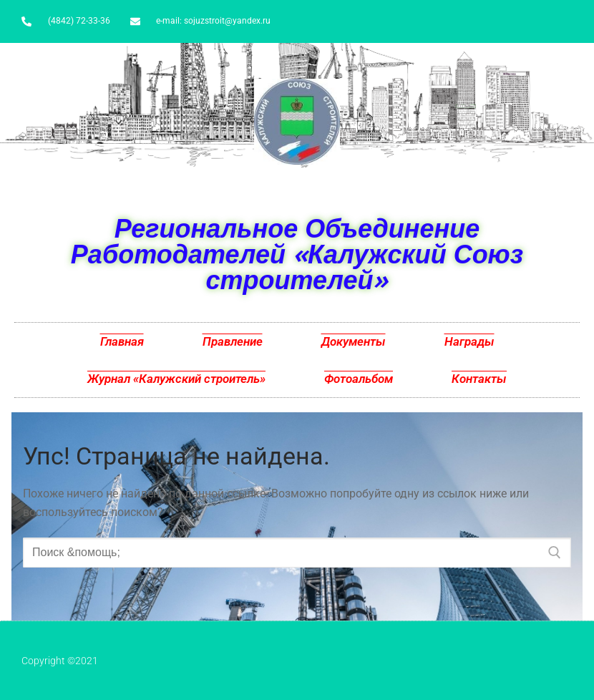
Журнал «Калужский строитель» (176, 379)
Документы (354, 341)
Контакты (479, 379)
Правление (233, 341)
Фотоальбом (359, 379)
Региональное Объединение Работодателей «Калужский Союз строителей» (297, 254)
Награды (469, 341)
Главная (122, 341)
